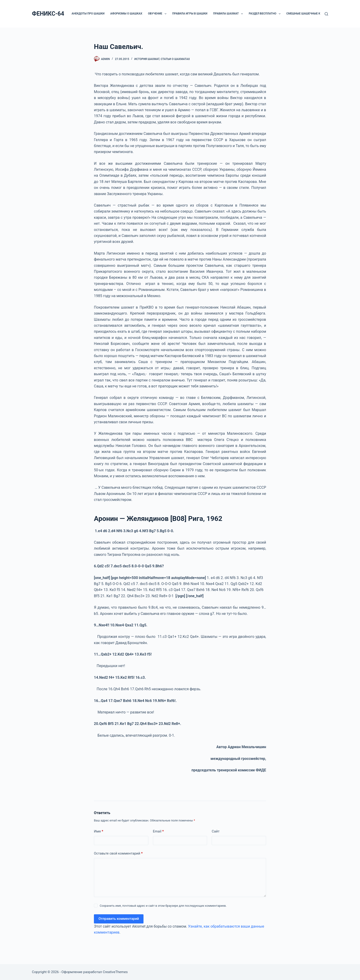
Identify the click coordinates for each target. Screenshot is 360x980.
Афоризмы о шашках (126, 14)
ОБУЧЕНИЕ (158, 14)
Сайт (216, 831)
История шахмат (147, 59)
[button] (166, 14)
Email (158, 831)
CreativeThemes (115, 972)
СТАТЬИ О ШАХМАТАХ (175, 59)
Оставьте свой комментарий (118, 854)
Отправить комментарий (119, 919)
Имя (99, 831)
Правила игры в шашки (190, 14)
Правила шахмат (229, 14)
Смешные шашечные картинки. (310, 14)
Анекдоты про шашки (88, 14)
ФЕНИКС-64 (48, 14)
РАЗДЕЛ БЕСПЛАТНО (265, 14)
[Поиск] (326, 14)
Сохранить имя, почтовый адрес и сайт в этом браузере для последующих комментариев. (163, 906)
